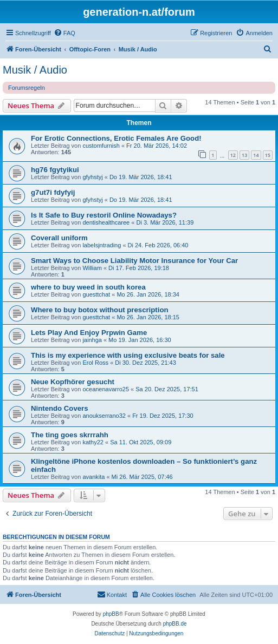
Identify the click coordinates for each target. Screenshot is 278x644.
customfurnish (101, 146)
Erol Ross (95, 363)
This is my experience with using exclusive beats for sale (128, 355)
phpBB (111, 614)
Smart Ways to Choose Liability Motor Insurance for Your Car (134, 261)
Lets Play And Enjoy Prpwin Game (89, 333)
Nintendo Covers (60, 408)
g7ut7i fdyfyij (53, 192)
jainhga (92, 340)
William (92, 268)
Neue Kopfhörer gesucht (73, 382)
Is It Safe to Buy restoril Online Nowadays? (104, 215)
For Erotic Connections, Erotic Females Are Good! (116, 138)
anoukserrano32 (104, 416)
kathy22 (93, 442)
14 (256, 155)
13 (244, 155)
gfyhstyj (92, 177)
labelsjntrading (102, 245)
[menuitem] (64, 33)
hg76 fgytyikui (55, 170)
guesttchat (96, 294)
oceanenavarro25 (106, 389)
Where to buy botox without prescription (100, 310)
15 (268, 155)
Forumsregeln (27, 88)
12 (233, 155)
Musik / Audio (35, 70)
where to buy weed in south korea (88, 287)
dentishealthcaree (106, 222)
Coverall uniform (59, 238)
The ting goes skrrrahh (70, 435)
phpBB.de (175, 624)
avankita (93, 477)
